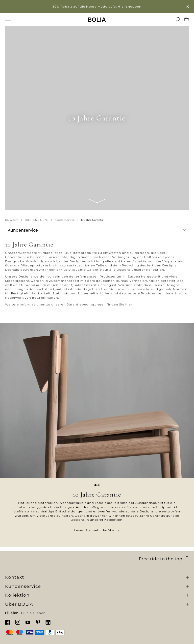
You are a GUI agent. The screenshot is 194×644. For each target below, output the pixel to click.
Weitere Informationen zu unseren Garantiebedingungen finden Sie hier (69, 304)
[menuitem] (8, 20)
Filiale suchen (33, 613)
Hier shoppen (129, 6)
